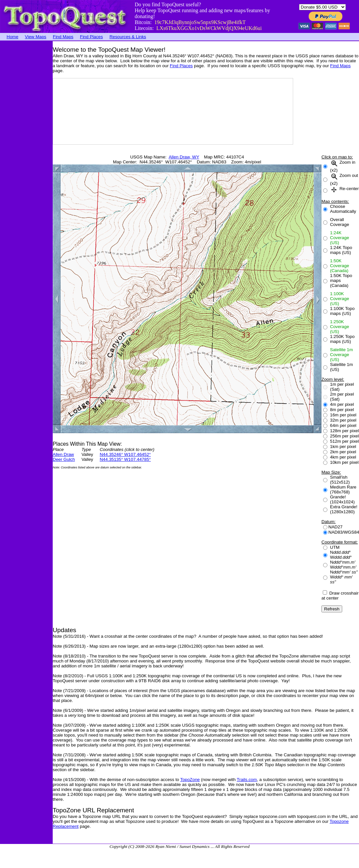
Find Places (92, 37)
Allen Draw (63, 454)
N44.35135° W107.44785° (125, 459)
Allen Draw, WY (184, 157)
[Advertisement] (26, 140)
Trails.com (247, 780)
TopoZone (190, 780)
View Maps (36, 37)
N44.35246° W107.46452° (125, 454)
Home (13, 37)
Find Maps (63, 37)
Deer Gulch (64, 459)
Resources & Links (128, 37)
